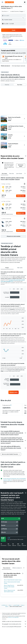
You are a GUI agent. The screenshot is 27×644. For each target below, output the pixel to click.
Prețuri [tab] (7, 268)
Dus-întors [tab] (4, 174)
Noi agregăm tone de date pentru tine (14, 624)
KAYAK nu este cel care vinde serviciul (14, 621)
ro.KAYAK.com (4, 605)
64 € (3, 6)
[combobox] (5, 11)
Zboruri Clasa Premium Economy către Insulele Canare (9, 587)
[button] (2, 2)
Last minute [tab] (19, 174)
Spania (7, 606)
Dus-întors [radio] (20, 85)
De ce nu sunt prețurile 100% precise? (14, 627)
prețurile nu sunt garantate (13, 617)
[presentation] (12, 8)
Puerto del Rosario (13, 144)
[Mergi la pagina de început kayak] (9, 2)
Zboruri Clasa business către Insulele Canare (12, 583)
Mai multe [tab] (20, 268)
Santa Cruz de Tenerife (14, 117)
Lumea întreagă (16, 605)
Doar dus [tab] (12, 174)
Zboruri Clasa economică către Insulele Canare (9, 591)
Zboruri (10, 605)
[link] (14, 392)
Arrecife (10, 135)
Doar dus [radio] (7, 85)
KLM (9, 538)
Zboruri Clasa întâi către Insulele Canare (13, 580)
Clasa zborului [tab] (7, 568)
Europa (22, 605)
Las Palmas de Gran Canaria (16, 126)
